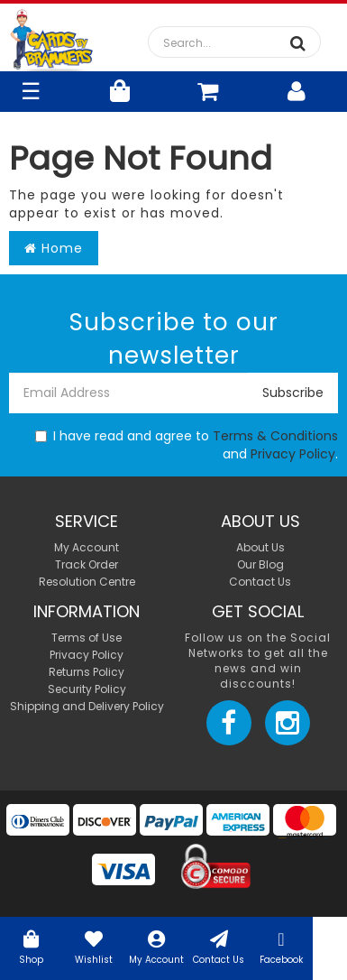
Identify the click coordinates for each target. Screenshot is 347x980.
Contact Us (219, 946)
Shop (31, 946)
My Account (156, 946)
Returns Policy (87, 672)
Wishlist (93, 946)
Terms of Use (87, 638)
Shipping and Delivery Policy (87, 706)
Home (54, 248)
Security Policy (87, 689)
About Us (260, 547)
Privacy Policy (293, 454)
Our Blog (260, 564)
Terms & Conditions (275, 436)
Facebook (281, 946)
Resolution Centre (87, 582)
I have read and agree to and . (187, 445)
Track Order (87, 564)
